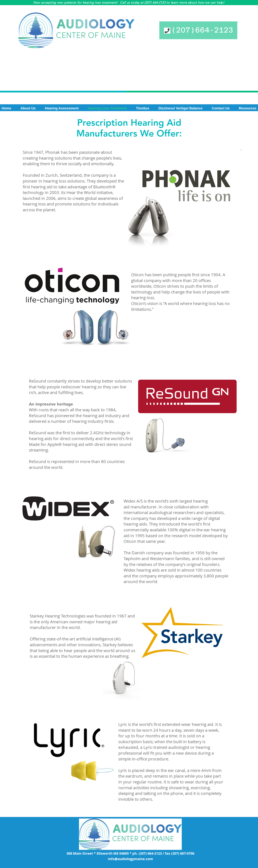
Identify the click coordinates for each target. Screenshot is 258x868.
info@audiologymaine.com (130, 859)
